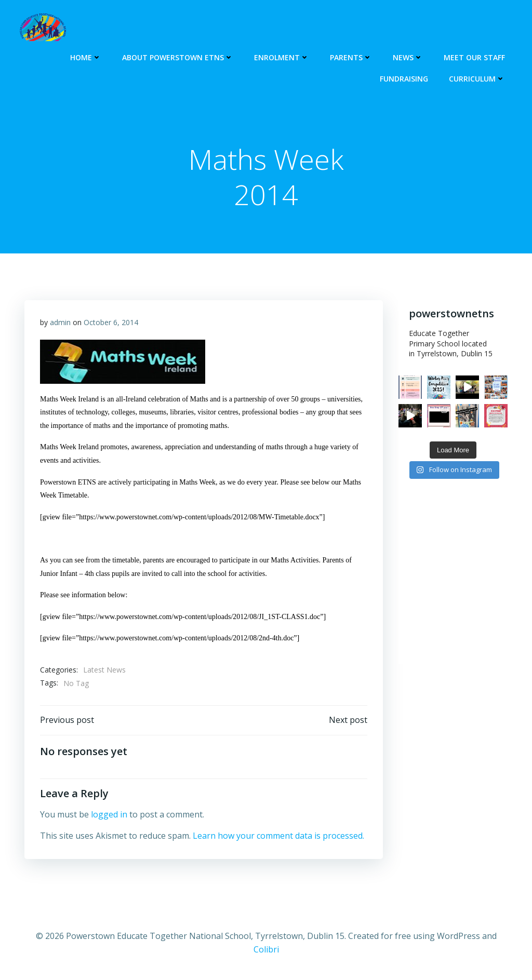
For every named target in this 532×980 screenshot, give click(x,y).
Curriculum (477, 79)
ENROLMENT (282, 57)
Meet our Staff (474, 57)
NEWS (408, 57)
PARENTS (351, 57)
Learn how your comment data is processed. (278, 836)
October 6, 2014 (111, 322)
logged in (109, 814)
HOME (86, 57)
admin (60, 322)
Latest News (104, 670)
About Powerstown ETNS (178, 57)
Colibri (266, 949)
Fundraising (404, 79)
